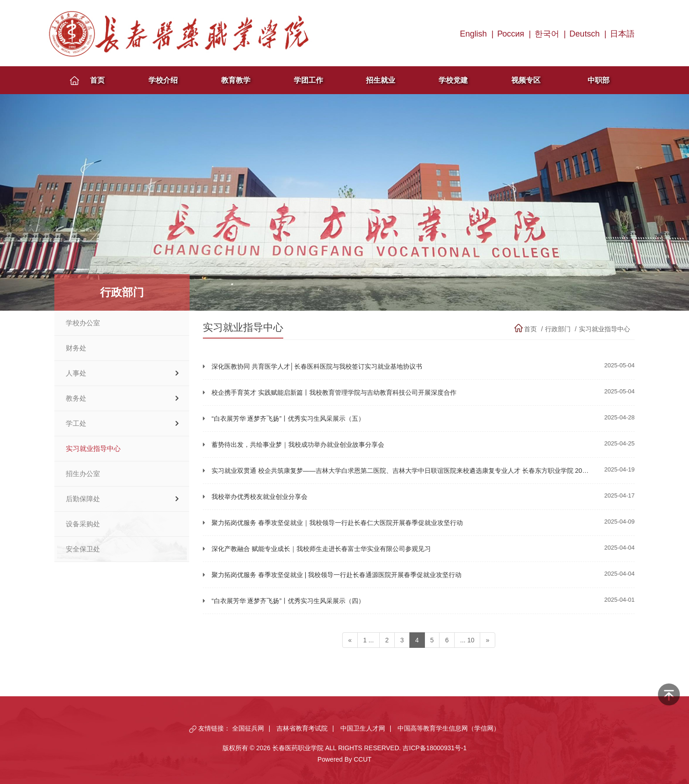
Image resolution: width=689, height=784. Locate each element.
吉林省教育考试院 (302, 728)
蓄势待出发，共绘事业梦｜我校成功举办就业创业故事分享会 (298, 445)
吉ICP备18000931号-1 (435, 748)
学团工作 (308, 80)
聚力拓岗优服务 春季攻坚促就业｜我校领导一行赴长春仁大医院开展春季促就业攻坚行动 (337, 523)
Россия (511, 34)
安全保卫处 (83, 549)
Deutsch (584, 34)
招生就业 (381, 80)
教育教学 (236, 80)
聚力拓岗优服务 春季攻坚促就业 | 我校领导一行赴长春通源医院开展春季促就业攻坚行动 (337, 575)
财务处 (76, 348)
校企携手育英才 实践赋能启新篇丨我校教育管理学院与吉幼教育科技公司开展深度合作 (334, 392)
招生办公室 (83, 474)
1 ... (368, 640)
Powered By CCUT (344, 759)
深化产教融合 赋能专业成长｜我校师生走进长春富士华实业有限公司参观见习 (321, 549)
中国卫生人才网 (363, 728)
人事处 (76, 373)
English (474, 34)
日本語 (622, 34)
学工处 (76, 424)
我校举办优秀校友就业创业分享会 (260, 497)
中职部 (599, 80)
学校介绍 (163, 80)
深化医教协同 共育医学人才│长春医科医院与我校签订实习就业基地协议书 (317, 366)
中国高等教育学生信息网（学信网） (449, 728)
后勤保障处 (83, 499)
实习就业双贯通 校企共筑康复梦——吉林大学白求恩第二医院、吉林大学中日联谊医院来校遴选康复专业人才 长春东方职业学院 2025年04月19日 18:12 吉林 (433, 471)
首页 (97, 80)
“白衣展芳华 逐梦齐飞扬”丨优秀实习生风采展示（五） (288, 418)
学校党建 (453, 80)
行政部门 (558, 329)
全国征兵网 (248, 728)
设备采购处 (83, 524)
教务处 (76, 398)
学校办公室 (83, 323)
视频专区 (526, 80)
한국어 (547, 34)
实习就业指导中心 (93, 449)
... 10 (467, 640)
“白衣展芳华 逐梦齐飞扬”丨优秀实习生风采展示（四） (288, 601)
